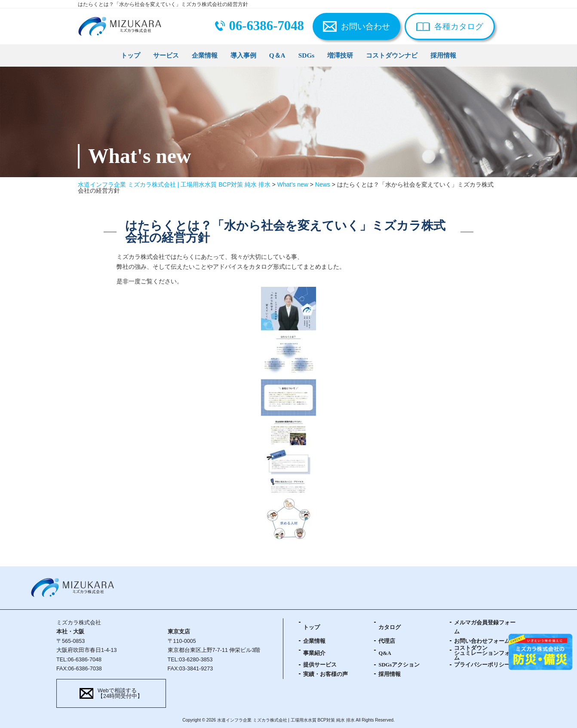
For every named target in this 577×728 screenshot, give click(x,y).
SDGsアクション (399, 665)
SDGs (307, 55)
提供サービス (320, 665)
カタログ (390, 627)
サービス (166, 55)
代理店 (387, 641)
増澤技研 (340, 55)
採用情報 (443, 55)
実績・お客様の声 (325, 674)
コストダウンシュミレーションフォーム (485, 653)
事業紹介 (314, 653)
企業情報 (205, 55)
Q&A (385, 653)
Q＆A (277, 55)
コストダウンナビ (392, 55)
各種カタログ (459, 26)
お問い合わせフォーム (482, 641)
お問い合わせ (365, 26)
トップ (130, 55)
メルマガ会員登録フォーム (485, 627)
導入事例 (243, 55)
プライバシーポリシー (482, 665)
